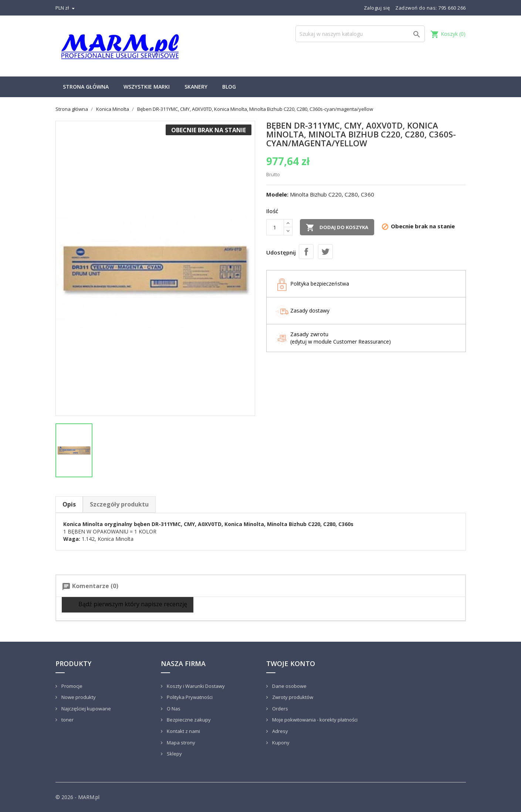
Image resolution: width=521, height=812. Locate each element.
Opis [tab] (69, 504)
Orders (280, 709)
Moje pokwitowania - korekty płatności (314, 720)
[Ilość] (275, 227)
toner (67, 720)
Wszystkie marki (147, 87)
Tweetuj (325, 252)
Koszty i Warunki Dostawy (195, 686)
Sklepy (174, 754)
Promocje (71, 686)
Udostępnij (306, 252)
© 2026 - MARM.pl (77, 797)
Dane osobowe (289, 686)
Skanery (196, 87)
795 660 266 (452, 8)
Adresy (280, 731)
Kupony (280, 743)
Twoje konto (291, 663)
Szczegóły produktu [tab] (119, 504)
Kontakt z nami (183, 731)
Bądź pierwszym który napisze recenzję (128, 605)
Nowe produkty (78, 697)
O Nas (173, 709)
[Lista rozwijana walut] (66, 8)
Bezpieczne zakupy (188, 720)
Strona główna (86, 87)
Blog (229, 87)
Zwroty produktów (292, 697)
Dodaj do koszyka (337, 228)
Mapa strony (180, 743)
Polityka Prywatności (189, 697)
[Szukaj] (360, 34)
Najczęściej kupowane (86, 709)
